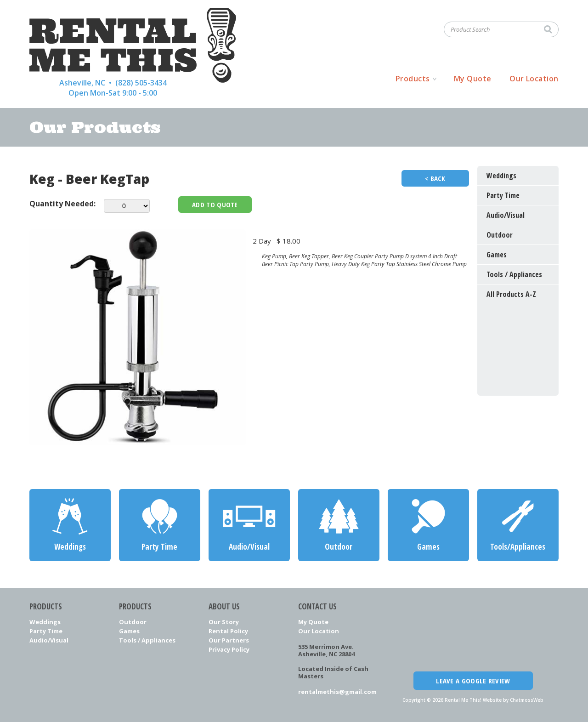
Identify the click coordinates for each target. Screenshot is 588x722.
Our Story (224, 622)
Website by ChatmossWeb (513, 700)
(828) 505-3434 (141, 83)
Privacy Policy (229, 649)
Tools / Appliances (147, 640)
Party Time (46, 631)
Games (129, 631)
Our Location (534, 79)
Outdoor (133, 622)
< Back (435, 178)
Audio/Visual (49, 640)
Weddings (45, 622)
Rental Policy (228, 631)
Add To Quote (215, 205)
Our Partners (229, 640)
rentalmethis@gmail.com (337, 692)
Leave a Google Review (473, 681)
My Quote (473, 79)
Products (413, 79)
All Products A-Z (511, 294)
